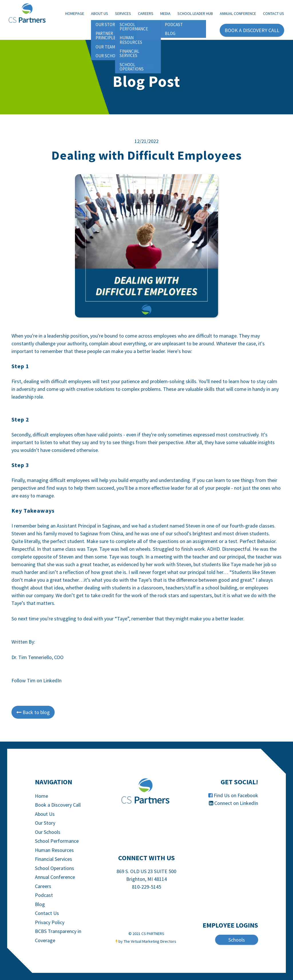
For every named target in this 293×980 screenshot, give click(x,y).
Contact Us (274, 13)
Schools (237, 940)
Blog (40, 904)
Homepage (75, 13)
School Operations (55, 868)
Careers (146, 13)
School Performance (57, 841)
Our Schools (48, 832)
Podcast (44, 895)
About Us (100, 13)
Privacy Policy (50, 922)
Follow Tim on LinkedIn (36, 680)
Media (165, 13)
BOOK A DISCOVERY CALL (252, 30)
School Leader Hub (195, 13)
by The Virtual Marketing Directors (147, 941)
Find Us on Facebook (236, 795)
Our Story (45, 823)
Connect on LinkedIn (236, 803)
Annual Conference (238, 13)
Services (123, 13)
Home (41, 796)
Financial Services (54, 859)
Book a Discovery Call (58, 805)
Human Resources (54, 850)
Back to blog (33, 712)
